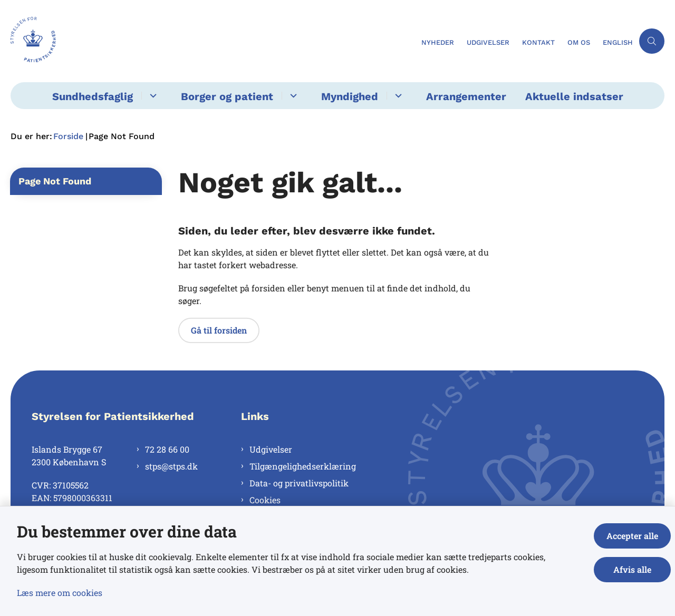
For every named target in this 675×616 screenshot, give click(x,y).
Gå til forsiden (219, 330)
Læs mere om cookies (60, 593)
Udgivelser (271, 449)
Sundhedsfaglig (93, 96)
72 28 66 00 (167, 449)
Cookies (265, 500)
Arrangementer (466, 96)
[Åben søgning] (652, 41)
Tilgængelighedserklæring (303, 466)
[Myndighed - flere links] (397, 96)
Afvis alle (632, 569)
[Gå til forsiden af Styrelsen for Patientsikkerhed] (213, 41)
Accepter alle (632, 536)
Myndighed (350, 96)
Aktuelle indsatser (574, 96)
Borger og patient (227, 96)
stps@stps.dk (171, 466)
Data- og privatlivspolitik (299, 483)
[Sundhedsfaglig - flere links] (152, 96)
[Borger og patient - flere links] (292, 96)
